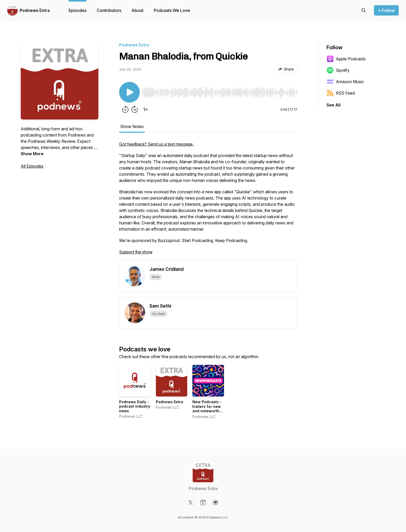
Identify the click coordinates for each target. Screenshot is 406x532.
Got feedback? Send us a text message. (156, 144)
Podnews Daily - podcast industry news (135, 406)
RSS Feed (341, 93)
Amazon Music (345, 82)
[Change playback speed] (146, 109)
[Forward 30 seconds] (135, 109)
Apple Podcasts (346, 59)
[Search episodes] (364, 10)
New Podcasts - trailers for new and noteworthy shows (207, 409)
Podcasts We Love (172, 10)
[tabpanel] (208, 201)
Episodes (78, 10)
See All (334, 105)
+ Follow (386, 10)
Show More (32, 154)
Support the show (136, 252)
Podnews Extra (35, 10)
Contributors (109, 10)
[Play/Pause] (129, 92)
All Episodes (32, 166)
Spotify (338, 70)
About (137, 10)
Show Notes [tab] (132, 126)
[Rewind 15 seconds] (125, 109)
